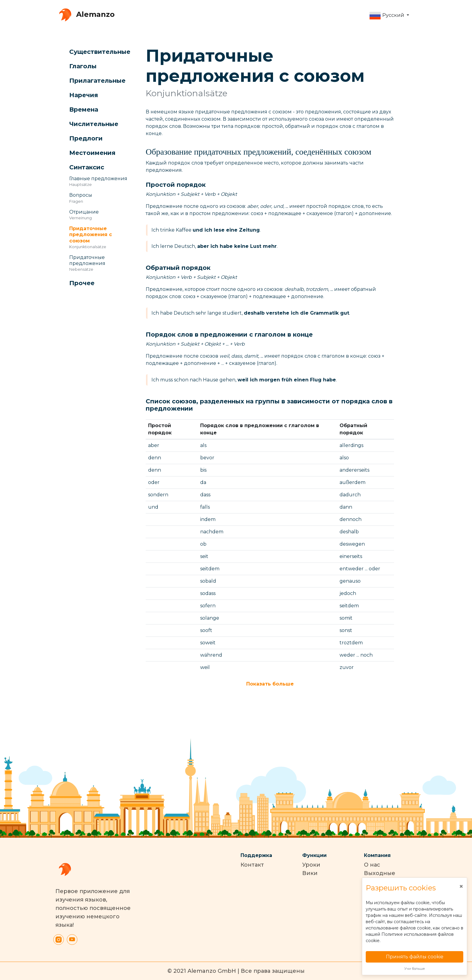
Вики (310, 873)
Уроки (311, 865)
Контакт (252, 865)
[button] (389, 16)
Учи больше (415, 969)
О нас (372, 865)
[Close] (461, 886)
